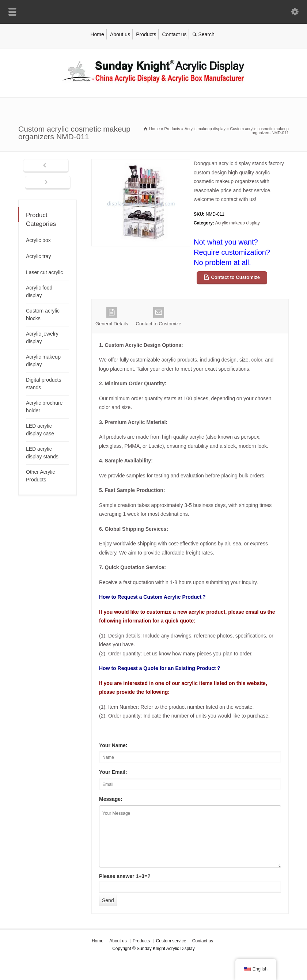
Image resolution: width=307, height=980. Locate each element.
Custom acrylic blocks (43, 315)
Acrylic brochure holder (44, 407)
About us (120, 34)
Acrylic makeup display (238, 223)
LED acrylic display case (40, 430)
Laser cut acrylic (44, 272)
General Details (112, 317)
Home (97, 34)
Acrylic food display (39, 292)
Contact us (175, 34)
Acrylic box (38, 240)
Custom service (171, 941)
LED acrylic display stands (42, 453)
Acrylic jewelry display (42, 338)
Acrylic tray (38, 256)
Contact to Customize (235, 277)
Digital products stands (44, 384)
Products (146, 34)
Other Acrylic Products (40, 476)
